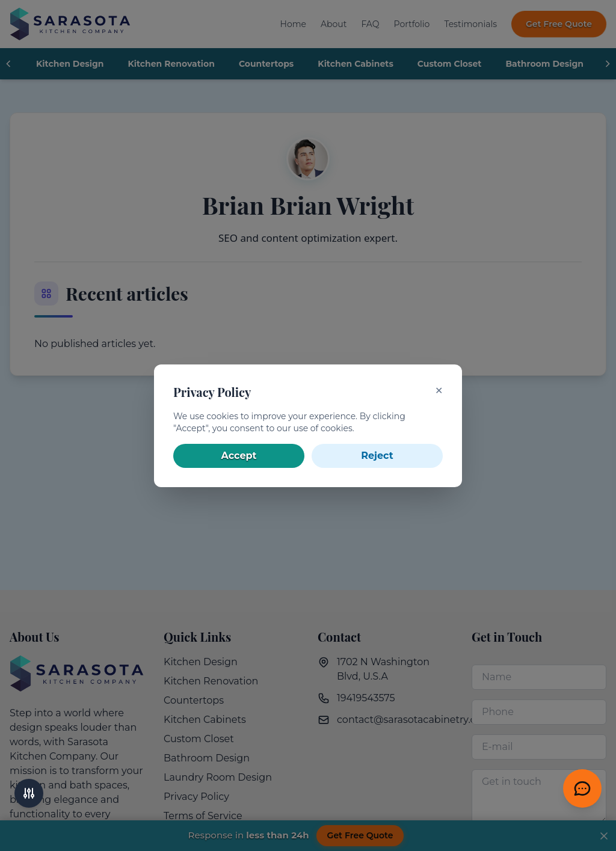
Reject (377, 456)
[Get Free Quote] (582, 788)
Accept (239, 456)
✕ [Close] (439, 391)
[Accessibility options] (29, 793)
